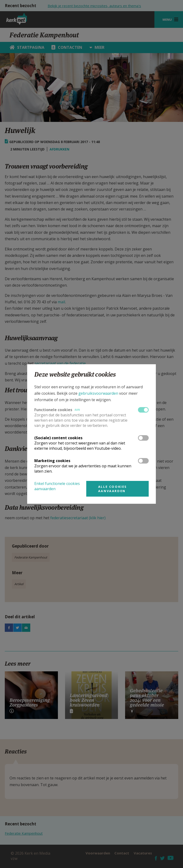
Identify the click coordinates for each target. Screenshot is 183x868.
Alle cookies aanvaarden (113, 489)
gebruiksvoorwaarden (98, 393)
